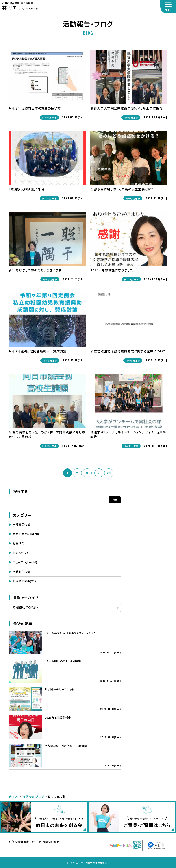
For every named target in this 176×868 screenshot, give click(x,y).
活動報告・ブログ (34, 795)
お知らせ (21, 552)
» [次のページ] (99, 473)
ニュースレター (25, 562)
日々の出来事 (25, 580)
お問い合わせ (51, 841)
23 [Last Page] (109, 473)
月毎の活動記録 (26, 534)
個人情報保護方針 (23, 841)
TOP (14, 795)
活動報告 (22, 571)
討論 (19, 543)
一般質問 (22, 524)
